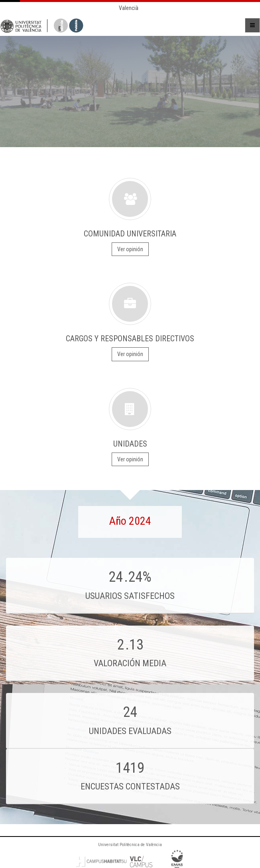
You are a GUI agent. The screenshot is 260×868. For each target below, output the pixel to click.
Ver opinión (130, 249)
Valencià (129, 8)
